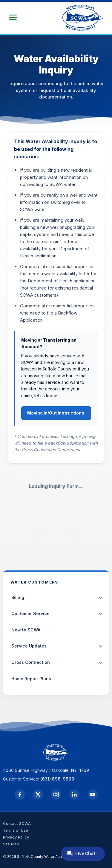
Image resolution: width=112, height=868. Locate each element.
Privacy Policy (16, 837)
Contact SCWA (17, 823)
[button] (13, 18)
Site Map (11, 844)
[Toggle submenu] (101, 598)
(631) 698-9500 (57, 779)
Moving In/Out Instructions (56, 413)
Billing (18, 597)
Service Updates (29, 646)
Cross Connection (31, 662)
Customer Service (30, 613)
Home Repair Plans (31, 679)
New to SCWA (26, 630)
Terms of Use (16, 830)
